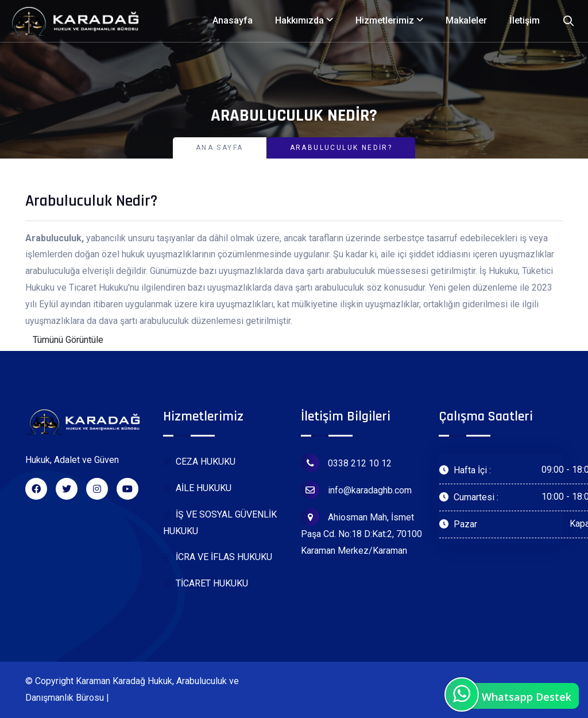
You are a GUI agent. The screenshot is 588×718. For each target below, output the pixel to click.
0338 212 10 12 (346, 463)
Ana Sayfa (220, 148)
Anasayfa (233, 20)
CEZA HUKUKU (199, 462)
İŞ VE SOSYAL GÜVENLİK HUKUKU (220, 522)
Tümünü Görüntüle (68, 340)
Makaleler (466, 20)
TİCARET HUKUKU (206, 584)
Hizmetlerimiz (385, 20)
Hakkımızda (299, 20)
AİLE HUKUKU (197, 489)
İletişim (525, 20)
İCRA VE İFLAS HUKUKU (218, 557)
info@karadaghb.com (356, 490)
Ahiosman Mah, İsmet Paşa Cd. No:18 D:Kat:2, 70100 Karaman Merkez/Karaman (361, 532)
